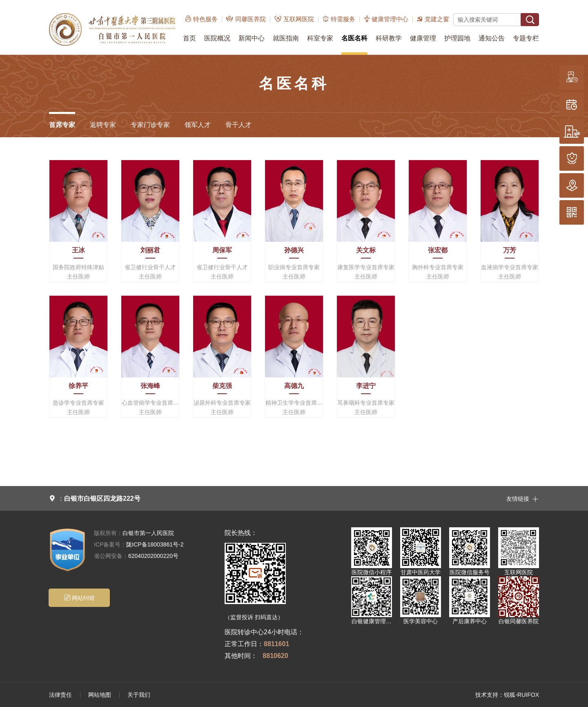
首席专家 (62, 125)
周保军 (222, 250)
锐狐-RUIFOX (521, 695)
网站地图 (100, 695)
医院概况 (217, 38)
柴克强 (222, 386)
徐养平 (78, 386)
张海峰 (150, 386)
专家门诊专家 (150, 125)
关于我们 (139, 695)
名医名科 (354, 38)
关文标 (366, 250)
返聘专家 (103, 125)
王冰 (78, 250)
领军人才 (198, 125)
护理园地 (457, 38)
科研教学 (389, 38)
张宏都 (438, 250)
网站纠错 (79, 598)
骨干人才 (238, 125)
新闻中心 (252, 38)
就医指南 (286, 38)
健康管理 (423, 38)
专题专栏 (526, 38)
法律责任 (60, 695)
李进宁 (366, 386)
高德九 (294, 386)
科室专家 (320, 38)
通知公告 (492, 38)
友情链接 (523, 498)
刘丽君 (150, 250)
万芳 (510, 250)
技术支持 (487, 695)
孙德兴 (294, 250)
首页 (189, 38)
